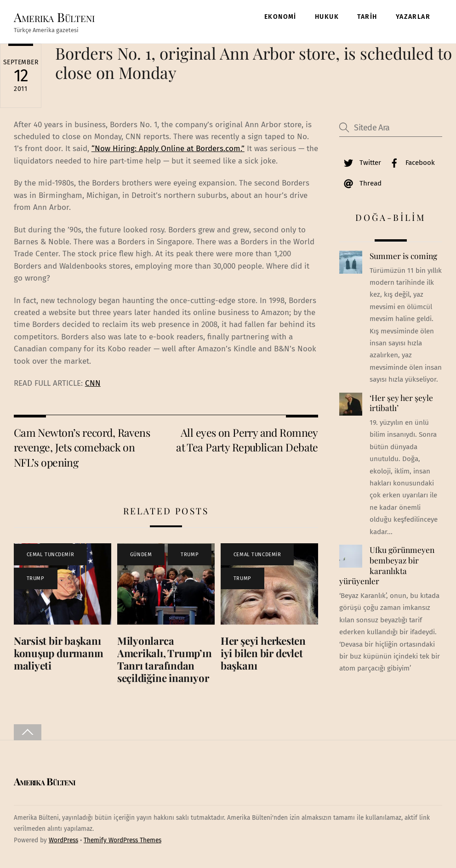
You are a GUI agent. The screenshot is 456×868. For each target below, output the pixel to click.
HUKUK (327, 17)
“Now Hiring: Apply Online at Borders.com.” (168, 149)
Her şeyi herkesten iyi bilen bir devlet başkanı (263, 653)
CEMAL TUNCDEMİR (50, 555)
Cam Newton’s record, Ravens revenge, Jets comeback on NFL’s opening (82, 447)
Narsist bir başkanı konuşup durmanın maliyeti (59, 653)
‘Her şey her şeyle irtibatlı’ (401, 403)
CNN (93, 383)
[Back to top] (28, 732)
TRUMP (36, 578)
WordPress (63, 840)
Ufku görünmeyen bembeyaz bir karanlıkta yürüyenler (387, 565)
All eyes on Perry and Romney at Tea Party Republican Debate (247, 440)
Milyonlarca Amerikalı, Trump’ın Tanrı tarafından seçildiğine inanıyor (165, 659)
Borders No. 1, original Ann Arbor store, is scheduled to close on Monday (254, 63)
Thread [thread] (360, 183)
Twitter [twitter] (360, 163)
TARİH (367, 17)
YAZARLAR (413, 17)
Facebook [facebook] (410, 163)
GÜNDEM (141, 555)
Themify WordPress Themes (123, 840)
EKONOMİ (280, 17)
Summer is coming (403, 256)
